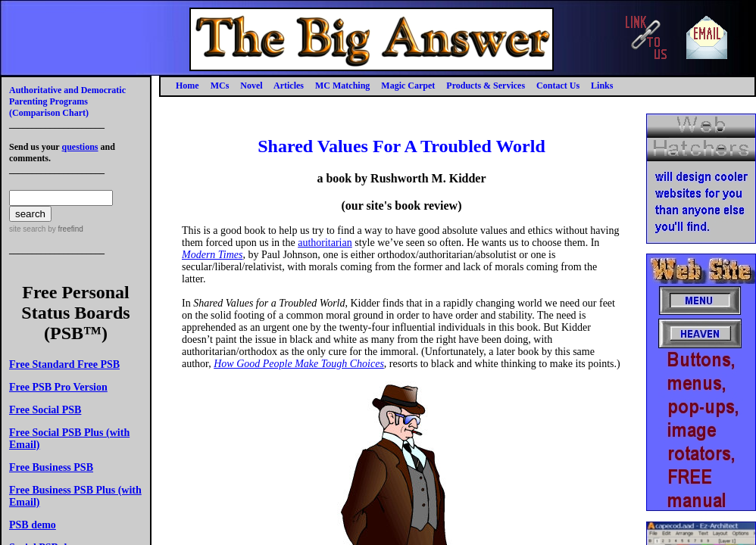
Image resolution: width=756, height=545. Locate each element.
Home (187, 86)
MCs (220, 86)
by (64, 229)
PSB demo (33, 525)
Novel (251, 86)
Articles (289, 86)
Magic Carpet (408, 86)
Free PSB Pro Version (58, 387)
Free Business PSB (51, 467)
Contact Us (558, 86)
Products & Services (486, 86)
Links (602, 86)
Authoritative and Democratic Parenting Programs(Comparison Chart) (67, 101)
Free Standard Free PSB (64, 364)
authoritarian (325, 243)
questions (80, 147)
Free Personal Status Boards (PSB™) (75, 313)
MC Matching (342, 86)
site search (27, 229)
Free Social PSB (45, 410)
